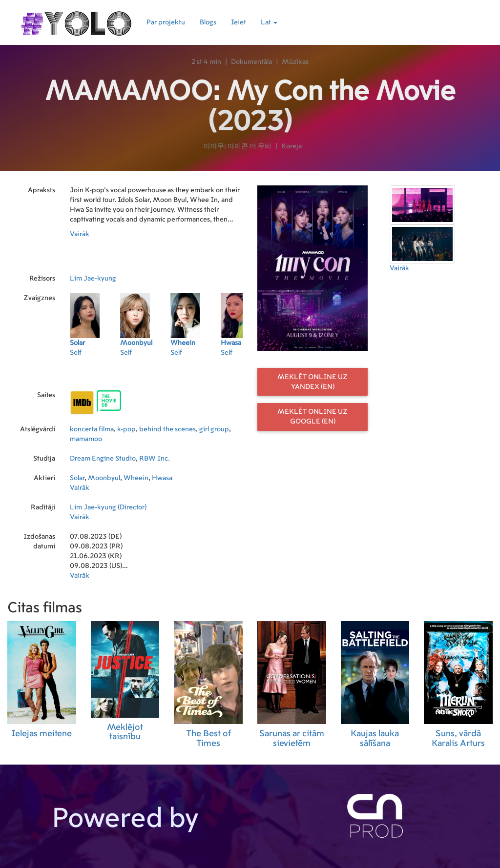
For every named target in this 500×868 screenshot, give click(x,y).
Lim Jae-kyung (93, 279)
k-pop (126, 429)
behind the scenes (167, 429)
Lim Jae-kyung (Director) (108, 507)
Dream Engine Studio (103, 459)
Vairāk (80, 234)
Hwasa (162, 478)
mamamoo (86, 439)
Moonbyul (104, 478)
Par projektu (166, 22)
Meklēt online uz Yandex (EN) (312, 382)
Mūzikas (295, 62)
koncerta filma (92, 429)
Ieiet (239, 22)
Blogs (208, 22)
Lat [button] (269, 22)
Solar (77, 478)
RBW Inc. (155, 459)
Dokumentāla (251, 62)
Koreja (292, 146)
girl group (214, 429)
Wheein (136, 478)
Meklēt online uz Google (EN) (312, 417)
